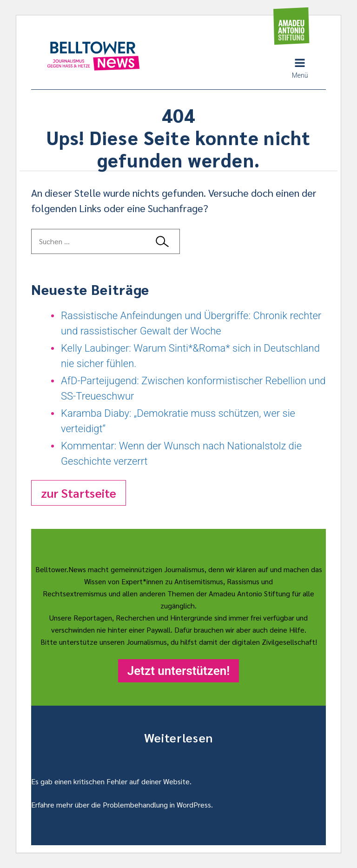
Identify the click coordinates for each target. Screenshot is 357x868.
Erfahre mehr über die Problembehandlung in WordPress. (122, 805)
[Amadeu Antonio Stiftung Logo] (291, 26)
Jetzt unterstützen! (178, 671)
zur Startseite (79, 493)
